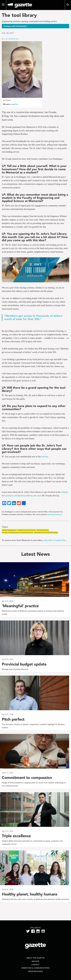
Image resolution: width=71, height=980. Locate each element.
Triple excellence (16, 836)
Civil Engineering (43, 530)
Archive (35, 961)
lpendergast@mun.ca (55, 514)
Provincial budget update (24, 664)
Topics (5, 527)
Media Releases (35, 971)
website (45, 457)
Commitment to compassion (27, 778)
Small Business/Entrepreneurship (46, 532)
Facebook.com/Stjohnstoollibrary (19, 496)
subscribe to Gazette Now (55, 540)
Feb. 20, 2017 (8, 33)
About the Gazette (35, 958)
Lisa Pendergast (11, 39)
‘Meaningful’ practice (20, 606)
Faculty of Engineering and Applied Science (18, 532)
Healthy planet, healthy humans (30, 894)
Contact (35, 965)
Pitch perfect (13, 719)
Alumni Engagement (9, 530)
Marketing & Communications (36, 968)
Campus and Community (27, 530)
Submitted (15, 104)
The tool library (19, 15)
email (39, 496)
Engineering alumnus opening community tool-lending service (29, 21)
